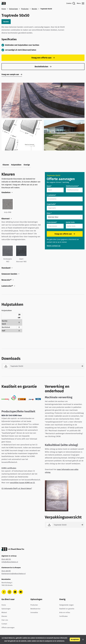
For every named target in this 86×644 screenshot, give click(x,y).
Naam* (49, 186)
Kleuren (6, 165)
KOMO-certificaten (9, 468)
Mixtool (4, 612)
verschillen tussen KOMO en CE (22, 483)
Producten (25, 9)
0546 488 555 (6, 559)
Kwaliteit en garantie (67, 609)
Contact (4, 624)
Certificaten (63, 616)
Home (4, 9)
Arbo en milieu (65, 612)
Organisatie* (51, 204)
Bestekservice (35, 609)
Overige (27, 165)
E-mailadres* (51, 195)
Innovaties (34, 612)
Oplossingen (13, 9)
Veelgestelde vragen (66, 605)
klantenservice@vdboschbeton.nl (14, 574)
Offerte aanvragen (8, 628)
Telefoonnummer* (72, 186)
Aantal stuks (70, 222)
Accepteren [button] (75, 639)
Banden (34, 9)
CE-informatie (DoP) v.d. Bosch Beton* (17, 488)
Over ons (5, 620)
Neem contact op (54, 246)
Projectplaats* (52, 222)
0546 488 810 (6, 571)
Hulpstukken (16, 165)
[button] (83, 639)
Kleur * (49, 213)
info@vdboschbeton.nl (10, 562)
